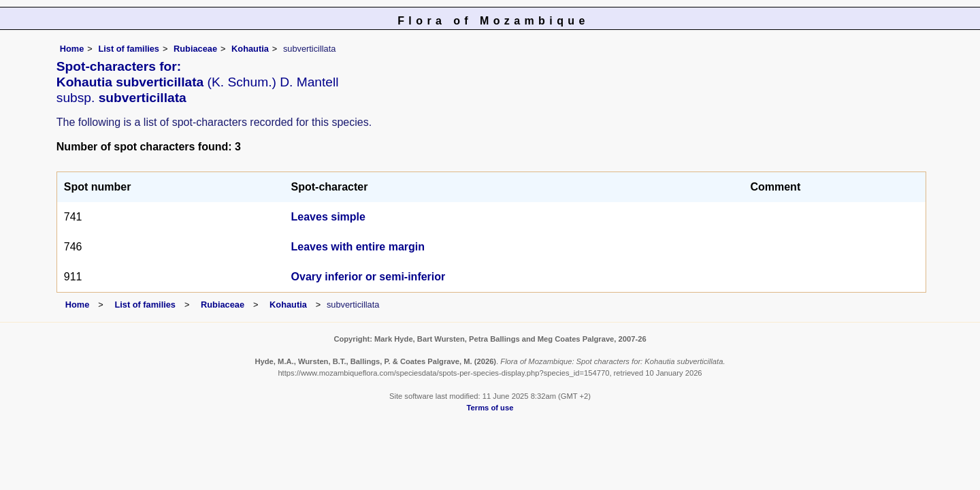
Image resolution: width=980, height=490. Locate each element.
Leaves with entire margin (358, 247)
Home (72, 49)
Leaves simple (328, 217)
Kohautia (250, 49)
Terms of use (490, 408)
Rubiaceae (195, 49)
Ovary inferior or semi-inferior (369, 277)
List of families (129, 49)
